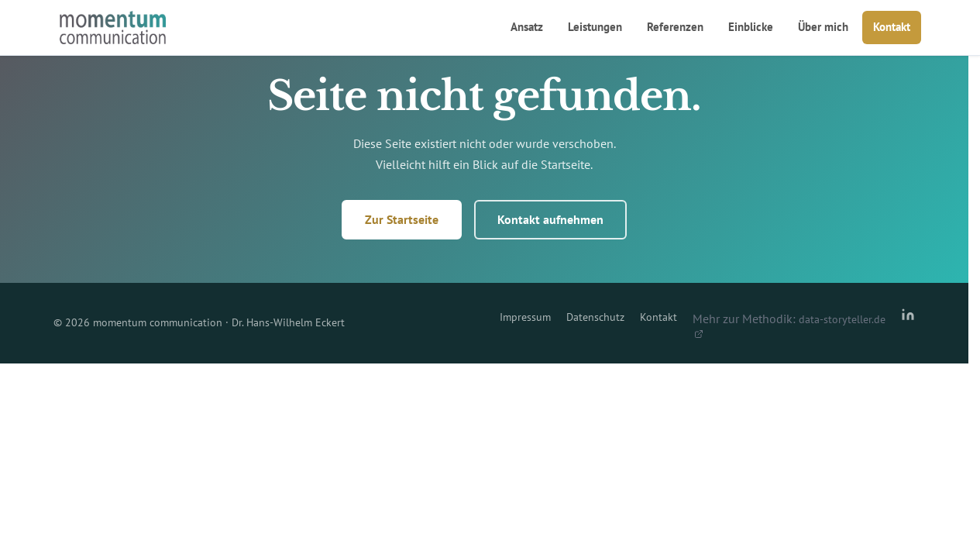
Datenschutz (595, 317)
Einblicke (751, 27)
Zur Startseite (402, 219)
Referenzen (675, 27)
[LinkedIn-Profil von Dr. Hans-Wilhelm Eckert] (908, 323)
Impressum (525, 317)
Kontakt (892, 27)
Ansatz (527, 27)
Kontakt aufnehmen (550, 219)
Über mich (823, 27)
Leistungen (595, 27)
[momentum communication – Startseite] (113, 28)
